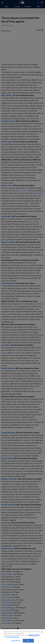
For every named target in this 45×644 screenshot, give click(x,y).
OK (28, 641)
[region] (22, 637)
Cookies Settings (16, 641)
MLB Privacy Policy (34, 635)
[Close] (42, 632)
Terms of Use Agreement (13, 637)
